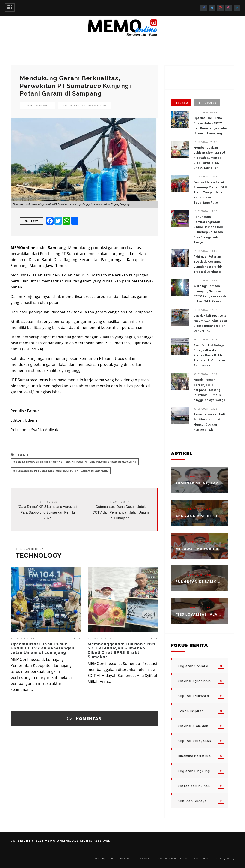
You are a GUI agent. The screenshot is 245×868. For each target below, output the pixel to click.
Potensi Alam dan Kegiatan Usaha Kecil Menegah (195, 726)
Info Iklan (144, 859)
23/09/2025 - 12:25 (200, 542)
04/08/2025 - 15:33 (200, 607)
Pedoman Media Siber (172, 859)
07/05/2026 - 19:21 (205, 409)
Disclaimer (201, 859)
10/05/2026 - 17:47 (205, 280)
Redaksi (125, 859)
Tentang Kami (104, 859)
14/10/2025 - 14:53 (200, 509)
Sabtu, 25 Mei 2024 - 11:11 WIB (84, 105)
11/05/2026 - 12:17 (205, 177)
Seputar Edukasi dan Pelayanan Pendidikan (195, 696)
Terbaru (181, 103)
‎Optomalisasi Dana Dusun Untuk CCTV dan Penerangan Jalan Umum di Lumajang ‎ (120, 512)
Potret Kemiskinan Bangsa (195, 786)
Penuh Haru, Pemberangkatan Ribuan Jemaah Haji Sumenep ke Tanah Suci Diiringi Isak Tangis (208, 230)
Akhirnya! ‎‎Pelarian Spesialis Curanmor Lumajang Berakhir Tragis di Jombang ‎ (208, 264)
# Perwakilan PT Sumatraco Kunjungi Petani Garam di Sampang (61, 471)
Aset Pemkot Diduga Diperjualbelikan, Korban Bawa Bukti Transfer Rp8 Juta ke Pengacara (209, 355)
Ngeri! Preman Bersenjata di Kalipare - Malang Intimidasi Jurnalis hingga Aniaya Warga (209, 390)
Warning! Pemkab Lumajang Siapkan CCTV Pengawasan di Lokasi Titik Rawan (210, 294)
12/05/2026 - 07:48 (22, 638)
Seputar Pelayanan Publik (195, 741)
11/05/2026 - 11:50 (205, 211)
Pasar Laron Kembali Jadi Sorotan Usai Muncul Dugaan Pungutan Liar (209, 422)
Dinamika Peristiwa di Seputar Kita (195, 756)
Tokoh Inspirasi (191, 711)
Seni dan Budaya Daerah (195, 801)
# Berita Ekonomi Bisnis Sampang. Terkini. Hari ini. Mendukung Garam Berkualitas (75, 462)
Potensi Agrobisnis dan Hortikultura (195, 681)
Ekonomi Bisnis (37, 105)
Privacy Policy (225, 859)
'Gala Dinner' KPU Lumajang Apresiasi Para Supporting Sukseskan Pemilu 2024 (48, 512)
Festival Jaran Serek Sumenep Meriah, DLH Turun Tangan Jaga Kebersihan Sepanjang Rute (210, 192)
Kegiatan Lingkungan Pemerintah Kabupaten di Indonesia (195, 771)
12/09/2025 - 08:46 (200, 575)
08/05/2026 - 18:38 (205, 339)
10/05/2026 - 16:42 (205, 310)
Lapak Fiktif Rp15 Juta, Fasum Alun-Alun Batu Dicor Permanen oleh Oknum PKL (211, 323)
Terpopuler (207, 103)
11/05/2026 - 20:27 (100, 638)
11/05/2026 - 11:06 (205, 251)
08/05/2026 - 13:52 (205, 374)
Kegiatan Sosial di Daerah (195, 666)
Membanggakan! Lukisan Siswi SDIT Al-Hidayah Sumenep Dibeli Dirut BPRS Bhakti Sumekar (121, 650)
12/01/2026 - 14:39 (200, 476)
